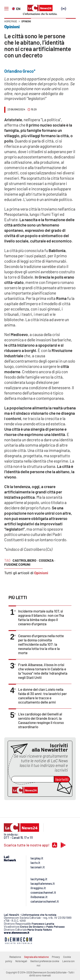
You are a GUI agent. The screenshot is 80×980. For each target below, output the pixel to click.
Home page (11, 21)
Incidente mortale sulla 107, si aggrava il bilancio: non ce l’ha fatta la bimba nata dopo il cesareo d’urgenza (41, 617)
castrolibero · (25, 560)
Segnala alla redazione (36, 957)
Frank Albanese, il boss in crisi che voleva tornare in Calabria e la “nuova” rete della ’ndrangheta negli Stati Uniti (43, 671)
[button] (71, 23)
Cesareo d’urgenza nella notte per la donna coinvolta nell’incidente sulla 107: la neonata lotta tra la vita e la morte (41, 644)
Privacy (56, 957)
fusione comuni (17, 564)
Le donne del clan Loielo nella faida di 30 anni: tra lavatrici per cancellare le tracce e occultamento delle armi (42, 696)
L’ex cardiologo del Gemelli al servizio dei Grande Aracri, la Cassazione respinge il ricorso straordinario (41, 720)
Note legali (21, 961)
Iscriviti (62, 779)
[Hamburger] (6, 9)
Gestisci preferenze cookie (45, 961)
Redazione (15, 957)
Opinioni (26, 21)
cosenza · (47, 560)
